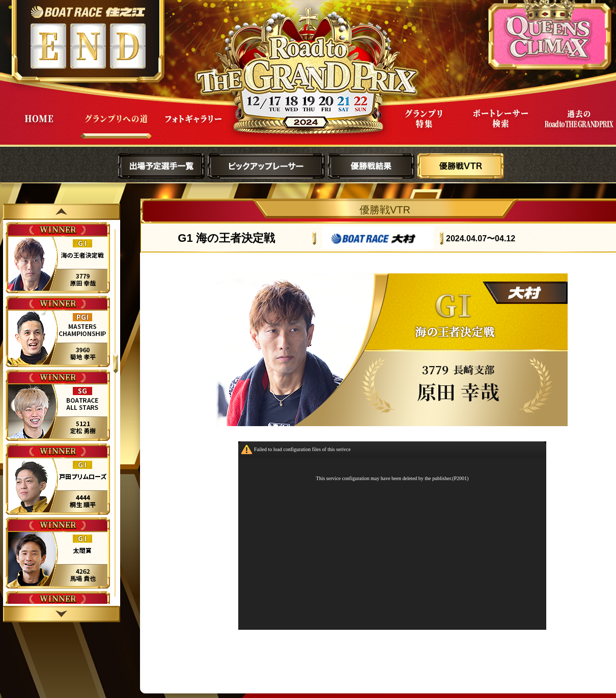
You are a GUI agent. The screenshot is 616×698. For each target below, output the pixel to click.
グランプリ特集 (424, 127)
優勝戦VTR (461, 166)
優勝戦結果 (371, 166)
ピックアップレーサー (266, 166)
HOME (39, 127)
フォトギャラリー (193, 127)
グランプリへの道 (116, 127)
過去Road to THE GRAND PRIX (578, 127)
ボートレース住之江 (88, 12)
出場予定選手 (161, 166)
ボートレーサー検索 (501, 127)
